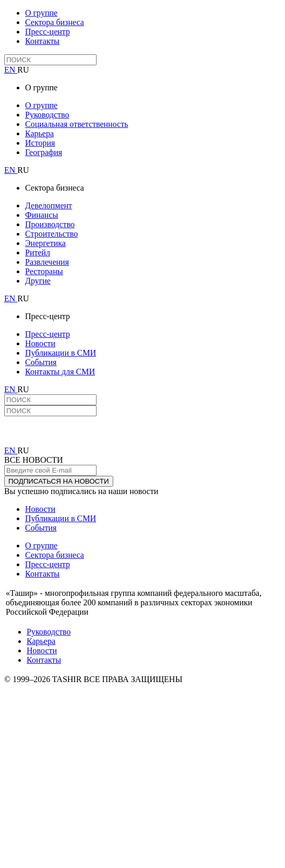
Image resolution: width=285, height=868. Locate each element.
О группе (41, 13)
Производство (50, 224)
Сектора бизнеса (55, 22)
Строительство (51, 234)
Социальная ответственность (76, 124)
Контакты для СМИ (60, 372)
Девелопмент (49, 206)
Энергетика (45, 243)
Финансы (41, 215)
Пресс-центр (47, 32)
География (44, 152)
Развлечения (47, 262)
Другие (38, 281)
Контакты (42, 41)
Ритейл (38, 253)
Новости (40, 343)
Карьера (39, 133)
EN (11, 70)
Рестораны (44, 271)
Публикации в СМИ (61, 353)
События (41, 362)
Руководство (47, 115)
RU (23, 70)
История (40, 143)
